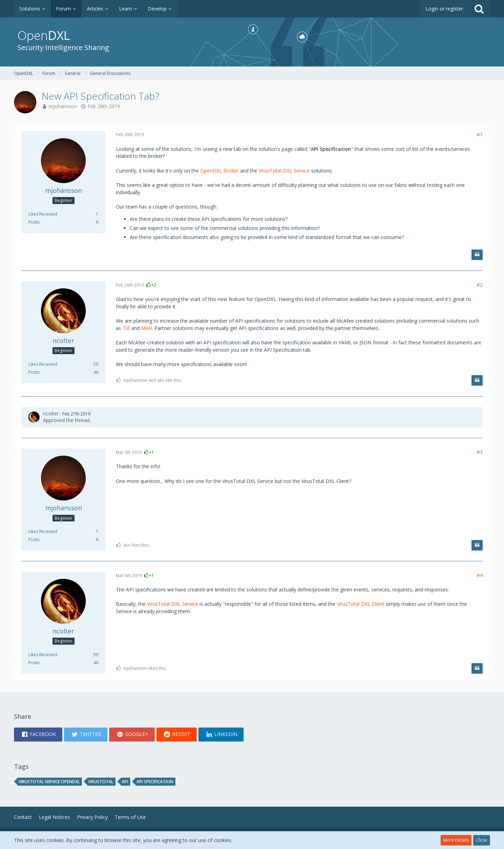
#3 (480, 452)
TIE (126, 328)
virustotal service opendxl (49, 782)
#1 (480, 135)
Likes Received (43, 214)
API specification (155, 782)
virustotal (101, 782)
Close (482, 840)
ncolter (51, 413)
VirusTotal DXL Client (360, 604)
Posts (34, 222)
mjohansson (63, 106)
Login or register (444, 9)
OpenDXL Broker (219, 171)
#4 (480, 575)
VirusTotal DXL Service (284, 171)
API (125, 782)
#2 (480, 285)
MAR (146, 328)
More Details (456, 840)
